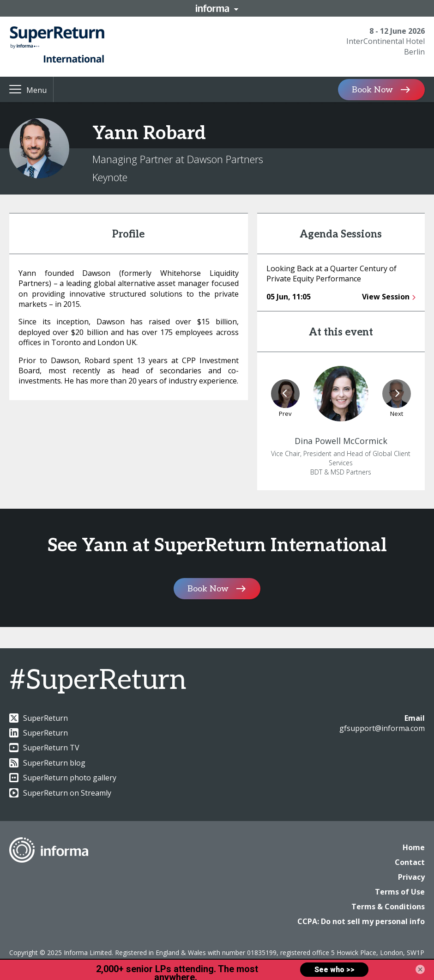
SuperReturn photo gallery (63, 778)
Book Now (372, 89)
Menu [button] (36, 90)
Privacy (411, 877)
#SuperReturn (98, 681)
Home (414, 847)
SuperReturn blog (47, 763)
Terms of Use (400, 892)
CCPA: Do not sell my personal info (361, 921)
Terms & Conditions (388, 907)
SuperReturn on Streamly (60, 793)
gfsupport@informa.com (382, 728)
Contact (410, 862)
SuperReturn (39, 718)
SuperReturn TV (44, 748)
